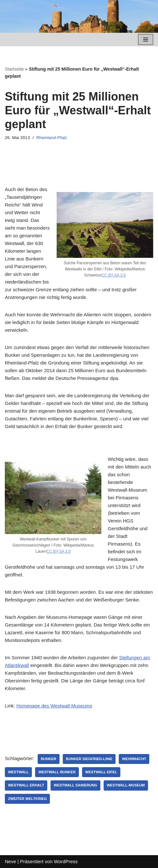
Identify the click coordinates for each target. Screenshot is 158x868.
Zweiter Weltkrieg (27, 799)
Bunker (49, 759)
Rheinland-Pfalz (52, 138)
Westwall (18, 772)
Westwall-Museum (126, 785)
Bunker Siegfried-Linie (89, 759)
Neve (10, 861)
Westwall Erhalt (26, 785)
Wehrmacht (134, 759)
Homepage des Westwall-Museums (54, 706)
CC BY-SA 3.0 (114, 275)
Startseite (14, 69)
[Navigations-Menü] (146, 39)
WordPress (66, 861)
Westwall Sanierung (75, 785)
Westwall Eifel (101, 772)
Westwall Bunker (57, 772)
